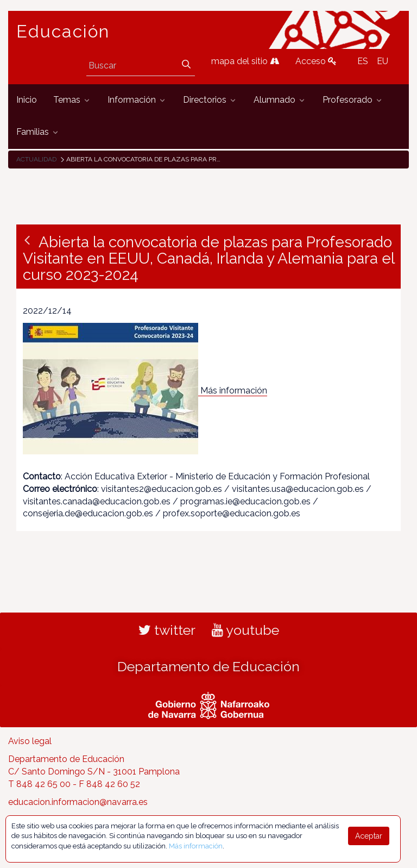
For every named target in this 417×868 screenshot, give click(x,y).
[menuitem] (27, 100)
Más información (234, 391)
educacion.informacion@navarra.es (78, 802)
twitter (167, 630)
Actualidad (36, 159)
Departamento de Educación (208, 666)
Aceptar (369, 836)
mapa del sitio (245, 61)
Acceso (316, 61)
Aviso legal (30, 741)
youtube (245, 630)
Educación (63, 32)
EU (383, 61)
